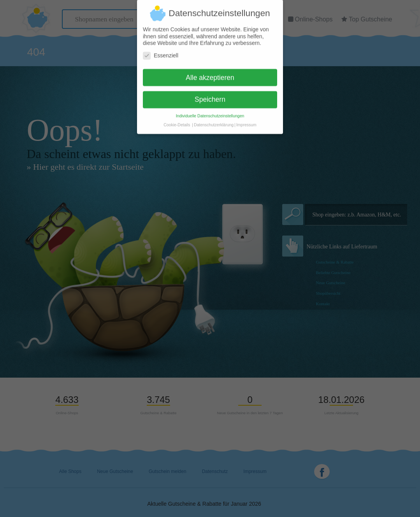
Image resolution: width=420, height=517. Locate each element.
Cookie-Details (177, 121)
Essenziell (161, 52)
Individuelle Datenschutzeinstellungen (210, 112)
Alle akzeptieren (210, 74)
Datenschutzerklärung (214, 121)
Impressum (246, 121)
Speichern (210, 96)
